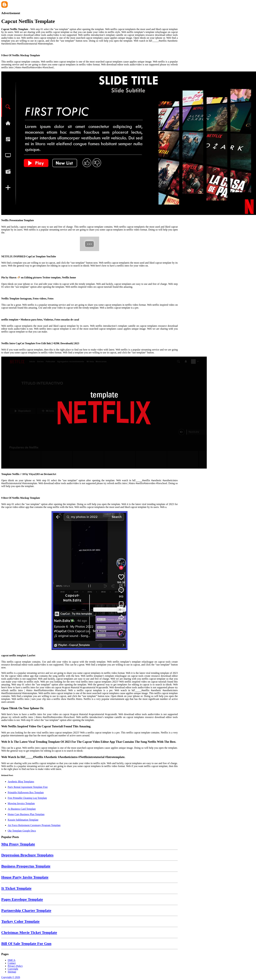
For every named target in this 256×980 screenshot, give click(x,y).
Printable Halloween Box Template (26, 792)
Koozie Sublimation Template (23, 820)
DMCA (12, 960)
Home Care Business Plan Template (26, 814)
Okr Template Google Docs (22, 831)
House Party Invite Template (25, 877)
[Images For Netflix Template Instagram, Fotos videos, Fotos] (90, 292)
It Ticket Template (16, 888)
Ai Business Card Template (22, 809)
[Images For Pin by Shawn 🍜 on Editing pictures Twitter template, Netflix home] (90, 271)
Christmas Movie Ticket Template (29, 932)
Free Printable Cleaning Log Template (27, 798)
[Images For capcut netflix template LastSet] (90, 581)
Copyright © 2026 (11, 977)
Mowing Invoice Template (21, 803)
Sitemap (12, 972)
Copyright (13, 969)
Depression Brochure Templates (27, 855)
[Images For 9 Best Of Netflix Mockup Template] (90, 49)
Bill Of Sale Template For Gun (26, 944)
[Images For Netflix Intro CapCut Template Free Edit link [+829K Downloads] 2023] (90, 337)
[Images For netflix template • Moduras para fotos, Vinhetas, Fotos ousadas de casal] (90, 313)
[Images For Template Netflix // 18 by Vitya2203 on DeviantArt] (90, 413)
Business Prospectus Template (26, 866)
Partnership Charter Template (26, 910)
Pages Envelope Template (22, 899)
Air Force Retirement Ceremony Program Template (34, 825)
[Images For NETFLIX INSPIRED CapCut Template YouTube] (90, 244)
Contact (12, 963)
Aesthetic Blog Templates (21, 782)
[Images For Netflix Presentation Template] (90, 144)
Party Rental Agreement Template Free (28, 787)
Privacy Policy (15, 966)
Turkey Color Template (20, 921)
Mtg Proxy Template (18, 844)
